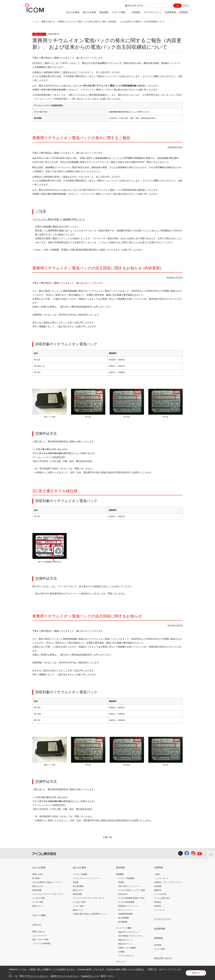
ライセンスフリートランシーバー (86, 878)
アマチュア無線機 (80, 874)
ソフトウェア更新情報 (41, 944)
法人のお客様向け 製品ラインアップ (47, 882)
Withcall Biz (123, 894)
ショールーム (159, 910)
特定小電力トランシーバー (129, 886)
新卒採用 (158, 945)
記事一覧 (107, 837)
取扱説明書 (37, 890)
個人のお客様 (90, 12)
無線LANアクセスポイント (129, 932)
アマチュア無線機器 (126, 878)
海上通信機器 (78, 886)
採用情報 (184, 12)
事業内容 (158, 890)
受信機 (75, 882)
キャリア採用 (159, 949)
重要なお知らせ (39, 932)
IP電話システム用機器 (127, 948)
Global (186, 6)
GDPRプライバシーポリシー (65, 976)
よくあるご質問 (39, 898)
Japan (177, 6)
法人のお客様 (73, 12)
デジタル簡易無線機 (126, 902)
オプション (121, 962)
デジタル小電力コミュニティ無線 (132, 890)
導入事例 (36, 878)
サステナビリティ (152, 12)
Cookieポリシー (89, 976)
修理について (38, 906)
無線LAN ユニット (126, 940)
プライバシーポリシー (37, 976)
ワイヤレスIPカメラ (126, 956)
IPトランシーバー (125, 910)
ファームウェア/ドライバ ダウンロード (48, 894)
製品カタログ (38, 886)
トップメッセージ (161, 878)
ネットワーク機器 (124, 928)
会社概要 (158, 886)
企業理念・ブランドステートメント (168, 882)
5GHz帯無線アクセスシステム (130, 936)
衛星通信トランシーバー (128, 906)
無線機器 (120, 874)
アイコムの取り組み (162, 898)
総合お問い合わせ (135, 5)
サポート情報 (118, 12)
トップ (35, 22)
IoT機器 (121, 952)
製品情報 (104, 12)
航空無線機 (123, 922)
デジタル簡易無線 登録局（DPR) (131, 898)
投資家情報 (170, 12)
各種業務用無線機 (125, 914)
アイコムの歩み (160, 894)
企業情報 (136, 12)
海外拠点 (158, 906)
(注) (43, 366)
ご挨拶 (157, 874)
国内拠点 (158, 902)
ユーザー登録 (38, 902)
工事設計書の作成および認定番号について (90, 914)
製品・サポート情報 (40, 940)
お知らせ (37, 925)
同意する (196, 974)
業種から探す (38, 874)
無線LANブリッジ (125, 944)
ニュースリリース (39, 936)
